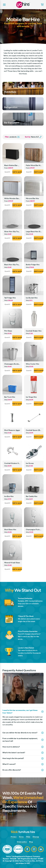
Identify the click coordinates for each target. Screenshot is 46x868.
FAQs (28, 837)
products (12, 137)
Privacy (14, 837)
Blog (31, 842)
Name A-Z (33, 137)
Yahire (23, 5)
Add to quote (17, 172)
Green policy (22, 842)
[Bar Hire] (23, 88)
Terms (21, 837)
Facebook (27, 849)
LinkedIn (41, 849)
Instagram (34, 849)
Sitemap (36, 837)
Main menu (4, 5)
